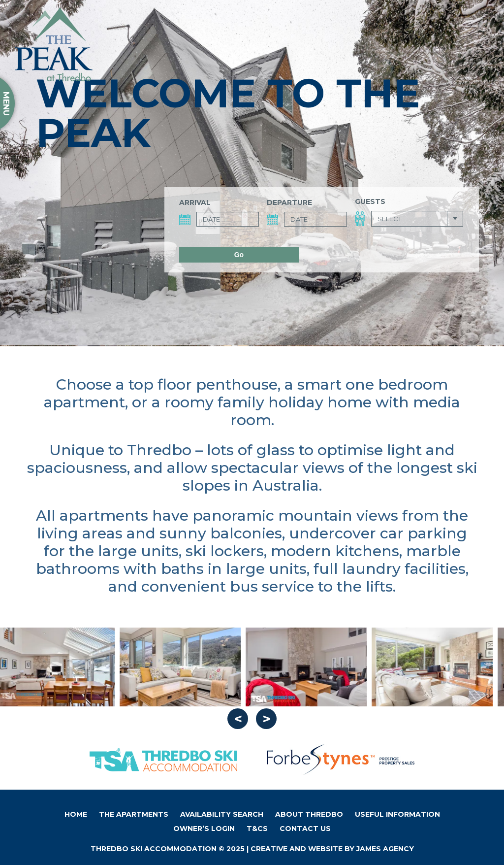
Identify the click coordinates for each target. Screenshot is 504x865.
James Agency (385, 849)
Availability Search (222, 814)
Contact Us (305, 829)
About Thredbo (309, 814)
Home (76, 814)
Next (266, 719)
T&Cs (257, 829)
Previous (238, 719)
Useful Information (397, 814)
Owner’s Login (204, 829)
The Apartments (134, 814)
